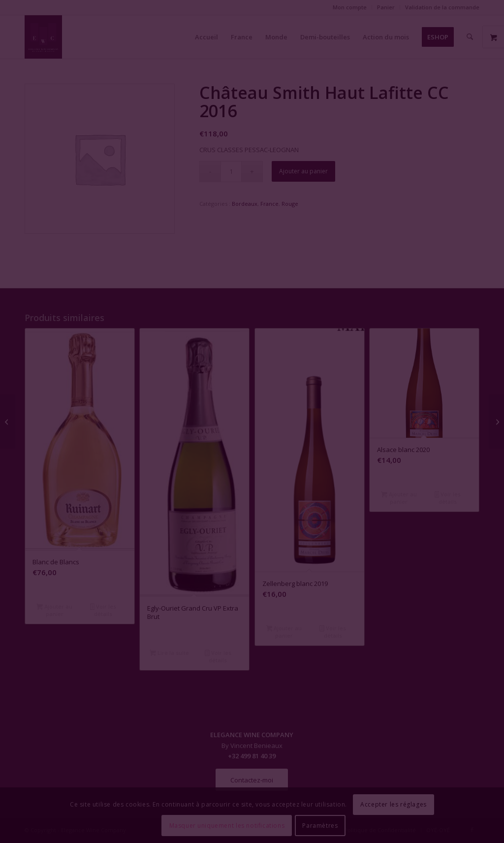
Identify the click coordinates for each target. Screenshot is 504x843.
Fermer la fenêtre (252, 511)
